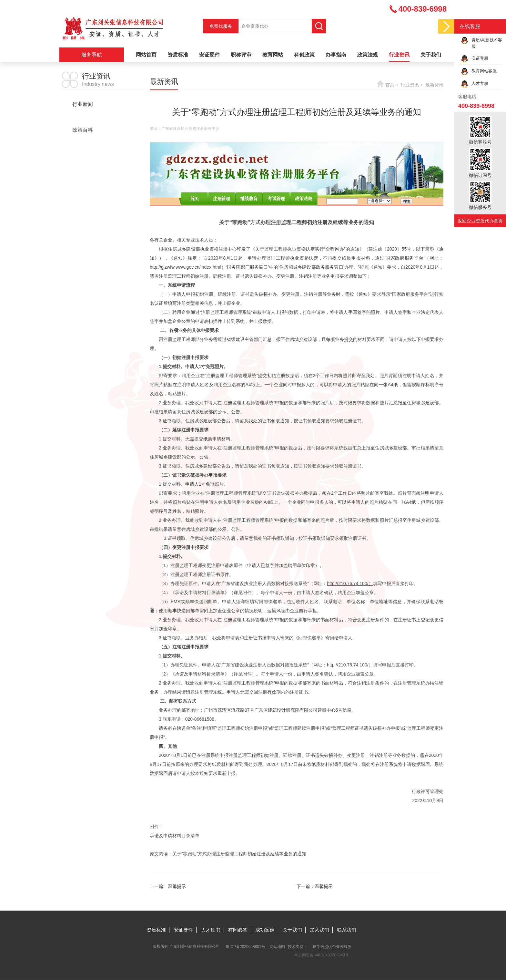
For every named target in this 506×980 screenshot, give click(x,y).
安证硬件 (209, 55)
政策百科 (83, 130)
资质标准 (178, 55)
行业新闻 (83, 104)
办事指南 (336, 55)
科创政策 (304, 55)
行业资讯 (399, 55)
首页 (390, 85)
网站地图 (277, 947)
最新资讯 (83, 117)
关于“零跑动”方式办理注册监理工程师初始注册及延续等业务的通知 (239, 854)
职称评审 (241, 55)
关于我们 (431, 55)
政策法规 (368, 55)
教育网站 (273, 55)
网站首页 (146, 55)
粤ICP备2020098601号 (245, 947)
